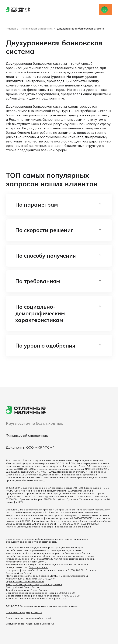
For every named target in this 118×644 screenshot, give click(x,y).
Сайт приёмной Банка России (23, 587)
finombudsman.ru (38, 567)
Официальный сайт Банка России (25, 581)
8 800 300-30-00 (66, 593)
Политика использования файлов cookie (29, 618)
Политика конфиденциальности (24, 612)
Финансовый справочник (27, 435)
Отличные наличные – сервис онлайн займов (49, 606)
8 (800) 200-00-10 (77, 570)
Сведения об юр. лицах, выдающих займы (30, 624)
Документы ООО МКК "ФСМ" (30, 447)
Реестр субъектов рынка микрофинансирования (34, 584)
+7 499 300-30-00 (70, 596)
